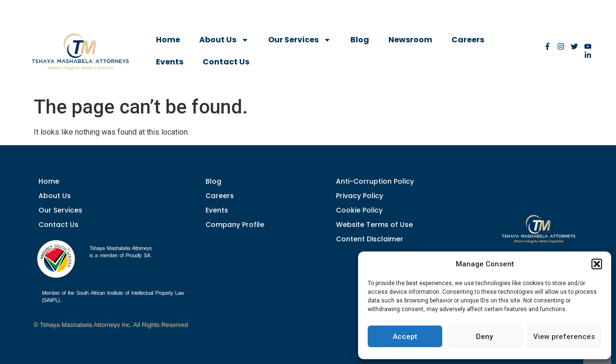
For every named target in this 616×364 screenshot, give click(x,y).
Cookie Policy (359, 210)
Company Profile (235, 225)
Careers (468, 40)
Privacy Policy (359, 196)
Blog (360, 40)
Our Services (300, 40)
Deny (484, 337)
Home (168, 40)
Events (170, 62)
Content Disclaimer (370, 239)
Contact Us (226, 62)
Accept (405, 337)
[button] (597, 264)
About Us (224, 40)
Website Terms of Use (374, 225)
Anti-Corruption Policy (375, 181)
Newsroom (410, 40)
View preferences (564, 337)
